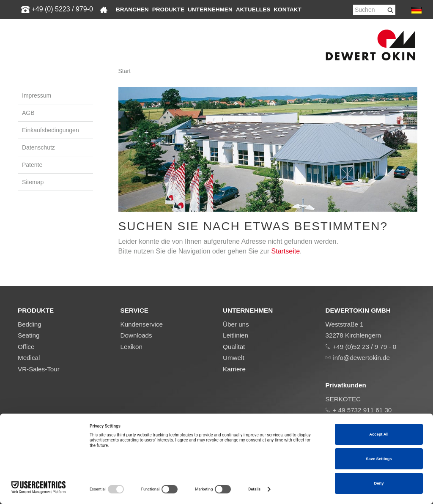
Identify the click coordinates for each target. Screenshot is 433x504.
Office (26, 347)
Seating (29, 335)
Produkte (168, 10)
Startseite (286, 251)
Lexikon (132, 347)
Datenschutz (38, 147)
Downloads (136, 335)
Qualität (234, 347)
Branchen (132, 10)
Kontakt (287, 10)
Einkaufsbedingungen (51, 130)
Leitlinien (236, 335)
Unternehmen (210, 10)
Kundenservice (142, 324)
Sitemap (33, 182)
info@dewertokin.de (362, 358)
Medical (29, 358)
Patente (32, 165)
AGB (28, 113)
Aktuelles (253, 10)
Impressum (37, 95)
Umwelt (234, 358)
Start (125, 71)
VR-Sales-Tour (39, 369)
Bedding (30, 324)
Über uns (236, 324)
